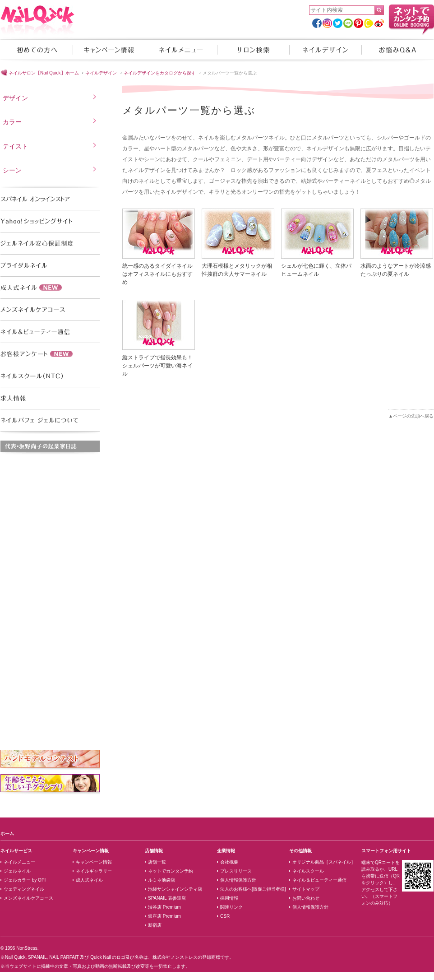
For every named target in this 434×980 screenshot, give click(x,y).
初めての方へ (37, 50)
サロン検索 (253, 50)
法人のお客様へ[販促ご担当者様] (253, 889)
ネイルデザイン (325, 50)
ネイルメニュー (181, 50)
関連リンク (231, 907)
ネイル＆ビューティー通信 (319, 880)
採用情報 (229, 898)
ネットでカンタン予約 (171, 871)
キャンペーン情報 (109, 50)
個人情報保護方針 (238, 880)
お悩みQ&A (397, 50)
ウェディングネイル (24, 889)
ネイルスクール (308, 871)
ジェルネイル (17, 871)
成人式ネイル (89, 880)
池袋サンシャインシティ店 (175, 889)
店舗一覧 (157, 862)
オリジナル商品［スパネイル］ (324, 862)
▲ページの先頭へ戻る (411, 416)
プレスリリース (236, 871)
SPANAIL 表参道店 (167, 898)
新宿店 (155, 925)
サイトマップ (306, 889)
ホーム (7, 834)
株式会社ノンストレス (175, 957)
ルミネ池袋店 (162, 880)
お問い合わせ (306, 898)
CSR (225, 916)
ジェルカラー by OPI (25, 880)
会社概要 (229, 862)
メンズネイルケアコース (28, 898)
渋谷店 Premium (164, 907)
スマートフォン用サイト (386, 851)
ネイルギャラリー (94, 871)
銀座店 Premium (164, 916)
